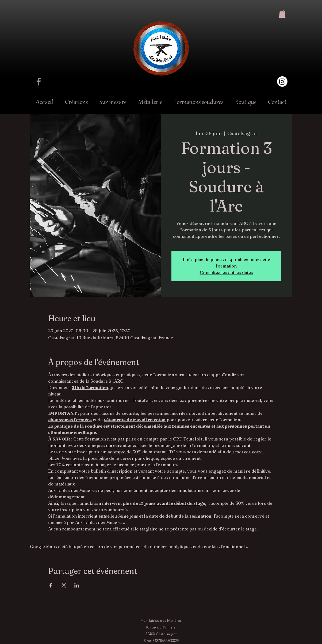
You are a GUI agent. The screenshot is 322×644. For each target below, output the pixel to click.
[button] (282, 14)
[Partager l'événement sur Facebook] (51, 585)
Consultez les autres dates (226, 272)
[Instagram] (282, 82)
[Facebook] (39, 82)
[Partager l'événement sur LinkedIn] (77, 585)
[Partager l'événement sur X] (64, 585)
